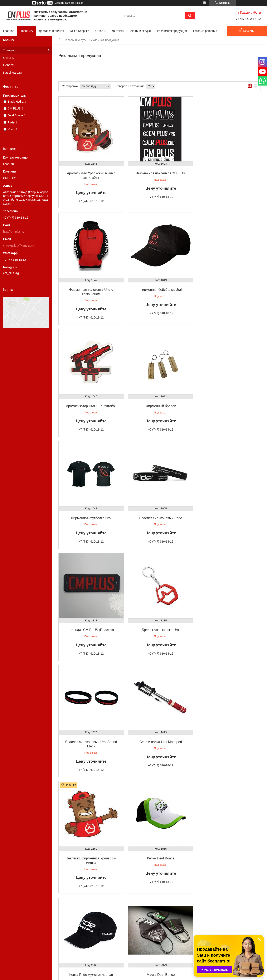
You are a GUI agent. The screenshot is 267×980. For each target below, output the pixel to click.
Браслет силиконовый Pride (160, 399)
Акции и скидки (141, 31)
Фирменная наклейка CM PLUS (159, 172)
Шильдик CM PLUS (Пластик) (228, 399)
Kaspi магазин (13, 72)
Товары (25, 31)
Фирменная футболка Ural (91, 399)
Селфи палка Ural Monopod (228, 510)
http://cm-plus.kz (14, 232)
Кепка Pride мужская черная (228, 626)
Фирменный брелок (228, 288)
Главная (9, 31)
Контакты (118, 31)
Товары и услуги (75, 40)
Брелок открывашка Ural (91, 510)
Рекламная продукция (172, 31)
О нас (99, 31)
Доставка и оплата (51, 31)
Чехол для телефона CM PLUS (228, 741)
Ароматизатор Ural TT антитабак (160, 288)
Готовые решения (205, 31)
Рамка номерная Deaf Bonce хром (91, 852)
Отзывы (9, 58)
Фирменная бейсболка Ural (91, 288)
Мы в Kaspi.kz (80, 31)
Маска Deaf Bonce (91, 741)
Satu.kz (151, 972)
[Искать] (190, 16)
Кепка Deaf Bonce (159, 626)
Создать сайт (63, 3)
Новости (9, 65)
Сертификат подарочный (160, 741)
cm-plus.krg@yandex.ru (19, 246)
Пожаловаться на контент (140, 976)
